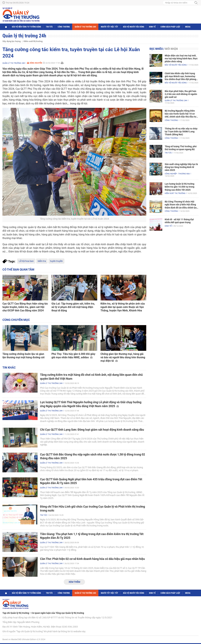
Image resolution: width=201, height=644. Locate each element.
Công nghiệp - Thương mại (177, 174)
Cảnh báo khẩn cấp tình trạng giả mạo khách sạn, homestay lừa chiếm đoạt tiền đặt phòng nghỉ (180, 76)
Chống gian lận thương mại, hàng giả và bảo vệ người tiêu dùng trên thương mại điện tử (123, 357)
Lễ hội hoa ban (26, 261)
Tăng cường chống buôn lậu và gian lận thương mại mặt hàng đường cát (23, 356)
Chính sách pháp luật (170, 27)
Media (188, 27)
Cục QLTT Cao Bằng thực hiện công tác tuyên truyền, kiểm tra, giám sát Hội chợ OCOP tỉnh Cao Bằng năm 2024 (25, 307)
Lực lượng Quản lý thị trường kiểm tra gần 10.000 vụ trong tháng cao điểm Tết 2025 (180, 187)
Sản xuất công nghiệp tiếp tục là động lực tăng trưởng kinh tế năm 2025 (181, 167)
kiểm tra (42, 261)
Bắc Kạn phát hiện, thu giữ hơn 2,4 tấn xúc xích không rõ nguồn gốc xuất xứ (181, 94)
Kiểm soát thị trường (33, 41)
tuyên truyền (56, 261)
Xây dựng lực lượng (12, 41)
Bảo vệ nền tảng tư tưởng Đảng (26, 27)
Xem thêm (74, 582)
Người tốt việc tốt (109, 27)
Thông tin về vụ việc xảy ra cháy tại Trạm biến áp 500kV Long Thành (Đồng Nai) (181, 132)
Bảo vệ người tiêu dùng (134, 27)
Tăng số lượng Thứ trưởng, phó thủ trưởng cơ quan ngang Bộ (181, 148)
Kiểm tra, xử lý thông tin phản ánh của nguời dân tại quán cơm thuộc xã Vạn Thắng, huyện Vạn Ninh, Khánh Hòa (123, 307)
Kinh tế (152, 27)
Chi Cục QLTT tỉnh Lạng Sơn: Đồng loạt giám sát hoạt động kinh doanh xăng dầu (92, 430)
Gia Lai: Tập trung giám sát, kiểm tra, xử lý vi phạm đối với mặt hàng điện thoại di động (73, 307)
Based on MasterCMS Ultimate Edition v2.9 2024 (24, 639)
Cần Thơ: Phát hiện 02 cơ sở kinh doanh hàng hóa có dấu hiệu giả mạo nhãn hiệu (92, 559)
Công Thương (64, 27)
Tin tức (49, 27)
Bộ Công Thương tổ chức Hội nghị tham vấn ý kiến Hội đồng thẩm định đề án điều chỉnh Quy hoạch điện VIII (181, 205)
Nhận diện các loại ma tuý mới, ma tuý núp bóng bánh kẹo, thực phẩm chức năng (181, 58)
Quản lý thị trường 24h (85, 27)
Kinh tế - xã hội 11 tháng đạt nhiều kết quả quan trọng (179, 221)
